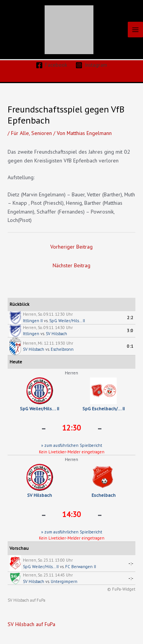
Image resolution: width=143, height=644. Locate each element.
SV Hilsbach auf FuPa (27, 600)
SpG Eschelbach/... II (104, 409)
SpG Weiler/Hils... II (67, 321)
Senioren (42, 133)
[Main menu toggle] (136, 30)
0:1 (130, 346)
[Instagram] (92, 65)
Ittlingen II (33, 321)
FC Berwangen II (81, 567)
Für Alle (20, 133)
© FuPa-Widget (121, 589)
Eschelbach (104, 495)
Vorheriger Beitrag (71, 247)
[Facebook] (51, 65)
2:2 (130, 318)
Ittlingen (31, 334)
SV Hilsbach (56, 334)
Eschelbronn (62, 349)
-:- (131, 564)
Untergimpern (64, 581)
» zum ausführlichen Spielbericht (72, 445)
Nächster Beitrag (71, 265)
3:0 (130, 331)
